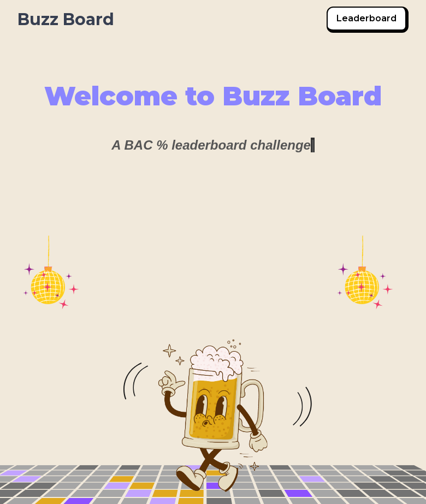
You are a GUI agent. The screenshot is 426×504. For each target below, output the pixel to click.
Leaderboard (366, 18)
